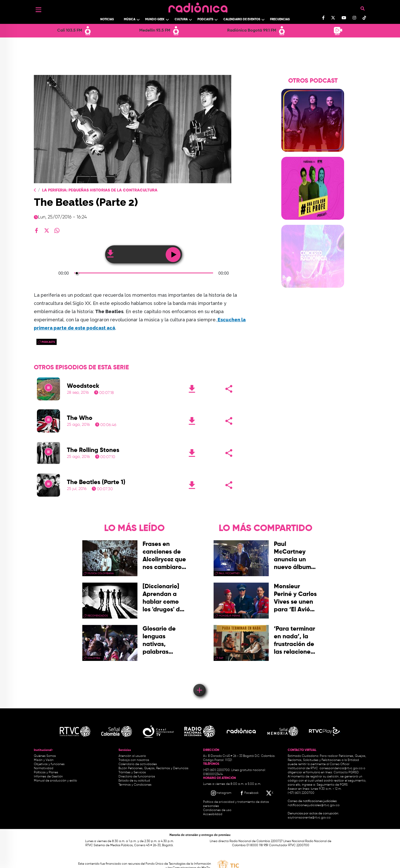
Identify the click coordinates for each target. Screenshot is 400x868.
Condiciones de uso (217, 810)
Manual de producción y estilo (55, 781)
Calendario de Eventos (242, 20)
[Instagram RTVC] (221, 793)
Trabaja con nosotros (134, 760)
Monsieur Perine (229, 616)
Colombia (94, 658)
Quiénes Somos (45, 756)
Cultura (181, 20)
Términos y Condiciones (135, 785)
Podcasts (205, 20)
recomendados (98, 616)
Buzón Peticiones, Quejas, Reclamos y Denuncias (153, 768)
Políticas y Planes (46, 773)
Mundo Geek (155, 20)
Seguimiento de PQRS (332, 785)
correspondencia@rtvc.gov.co (341, 768)
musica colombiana (101, 573)
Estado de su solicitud (134, 781)
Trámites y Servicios (132, 773)
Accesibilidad (213, 814)
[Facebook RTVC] (249, 793)
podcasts (48, 342)
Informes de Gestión (48, 777)
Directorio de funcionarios (137, 777)
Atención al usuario (132, 756)
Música (130, 20)
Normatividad (44, 768)
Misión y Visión (44, 760)
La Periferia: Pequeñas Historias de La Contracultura (100, 190)
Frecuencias (280, 20)
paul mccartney (229, 573)
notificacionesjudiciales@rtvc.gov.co (314, 805)
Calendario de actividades (138, 764)
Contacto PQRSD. (346, 773)
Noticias (107, 20)
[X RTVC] (270, 793)
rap (221, 658)
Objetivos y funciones (49, 764)
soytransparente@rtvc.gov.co (309, 818)
